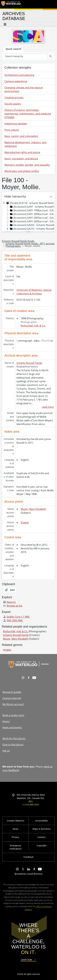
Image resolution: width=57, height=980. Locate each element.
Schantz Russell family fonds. (18, 241)
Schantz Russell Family (29, 363)
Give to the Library (13, 745)
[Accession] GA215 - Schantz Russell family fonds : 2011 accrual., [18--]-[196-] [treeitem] (33, 229)
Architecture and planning (19, 75)
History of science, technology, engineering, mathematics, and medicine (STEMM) (28, 114)
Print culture (12, 130)
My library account (13, 704)
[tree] (28, 216)
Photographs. (13, 246)
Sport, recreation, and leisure (21, 159)
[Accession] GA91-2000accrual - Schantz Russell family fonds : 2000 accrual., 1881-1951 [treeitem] (33, 214)
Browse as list (13, 606)
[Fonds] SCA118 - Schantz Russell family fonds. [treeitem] (31, 203)
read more (48, 407)
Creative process (14, 97)
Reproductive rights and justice (22, 152)
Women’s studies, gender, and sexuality (27, 165)
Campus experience (16, 81)
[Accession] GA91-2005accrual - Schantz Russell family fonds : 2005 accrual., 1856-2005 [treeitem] (33, 221)
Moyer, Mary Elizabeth (33, 509)
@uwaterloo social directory (28, 874)
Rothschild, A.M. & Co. (33, 326)
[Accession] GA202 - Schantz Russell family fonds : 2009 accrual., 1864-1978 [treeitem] (33, 225)
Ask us (6, 751)
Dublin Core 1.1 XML (16, 617)
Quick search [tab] (13, 49)
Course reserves (12, 698)
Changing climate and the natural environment (23, 89)
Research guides (12, 692)
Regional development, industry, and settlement (25, 144)
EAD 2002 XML (13, 620)
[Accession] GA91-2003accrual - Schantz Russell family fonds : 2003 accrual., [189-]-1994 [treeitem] (33, 218)
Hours (6, 721)
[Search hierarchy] (25, 56)
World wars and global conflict (22, 171)
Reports (9, 602)
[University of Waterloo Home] (11, 4)
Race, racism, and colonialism (21, 136)
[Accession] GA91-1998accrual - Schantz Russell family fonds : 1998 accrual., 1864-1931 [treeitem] (33, 210)
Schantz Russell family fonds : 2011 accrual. (30, 244)
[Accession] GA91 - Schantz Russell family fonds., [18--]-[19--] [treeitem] (33, 207)
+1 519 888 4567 (31, 805)
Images (25, 522)
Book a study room (13, 715)
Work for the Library (14, 738)
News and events (12, 727)
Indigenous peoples (16, 124)
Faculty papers (13, 104)
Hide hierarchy (15, 196)
